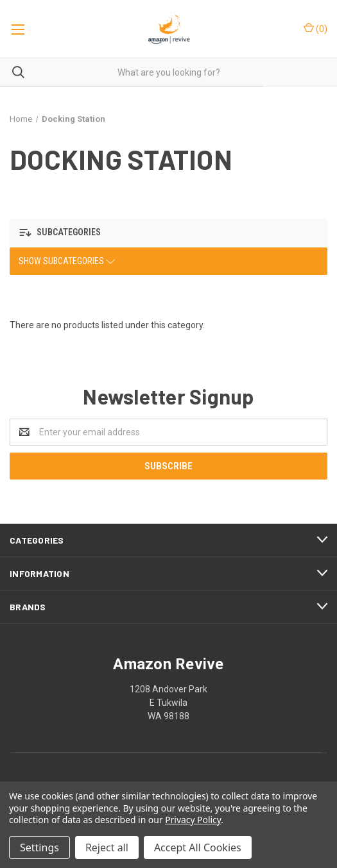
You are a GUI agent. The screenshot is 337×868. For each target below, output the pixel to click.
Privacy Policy (193, 820)
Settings (39, 847)
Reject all (107, 847)
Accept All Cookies (198, 847)
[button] (168, 233)
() (315, 28)
